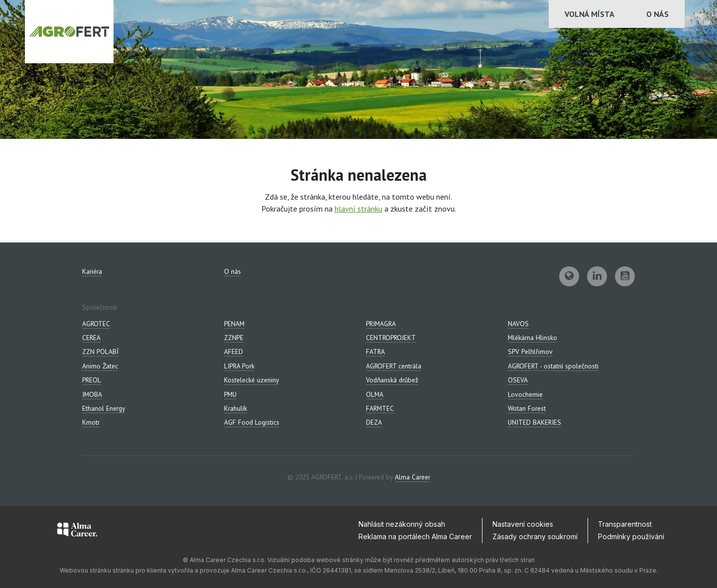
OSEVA (518, 380)
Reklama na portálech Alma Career (415, 536)
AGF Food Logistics (252, 422)
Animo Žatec (100, 366)
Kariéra (92, 271)
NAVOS (518, 324)
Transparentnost (625, 524)
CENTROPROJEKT (391, 338)
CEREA (91, 338)
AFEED (234, 352)
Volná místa (590, 14)
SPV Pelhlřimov (530, 352)
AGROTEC (96, 324)
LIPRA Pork (239, 366)
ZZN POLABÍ (100, 352)
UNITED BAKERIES (535, 422)
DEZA (374, 422)
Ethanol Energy (104, 408)
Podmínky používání (631, 536)
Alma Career (413, 477)
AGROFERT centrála (394, 366)
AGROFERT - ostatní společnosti (553, 366)
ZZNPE (234, 338)
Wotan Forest (527, 408)
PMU (230, 394)
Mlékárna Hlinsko (533, 338)
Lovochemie (525, 394)
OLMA (375, 394)
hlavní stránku (358, 209)
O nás (657, 14)
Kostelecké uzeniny (251, 380)
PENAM (234, 324)
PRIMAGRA (381, 324)
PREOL (92, 380)
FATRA (375, 352)
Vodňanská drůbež (392, 380)
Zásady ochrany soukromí (535, 536)
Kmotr (91, 422)
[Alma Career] (77, 531)
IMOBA (92, 394)
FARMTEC (380, 408)
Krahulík (236, 408)
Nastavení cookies (523, 524)
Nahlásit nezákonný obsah (402, 524)
